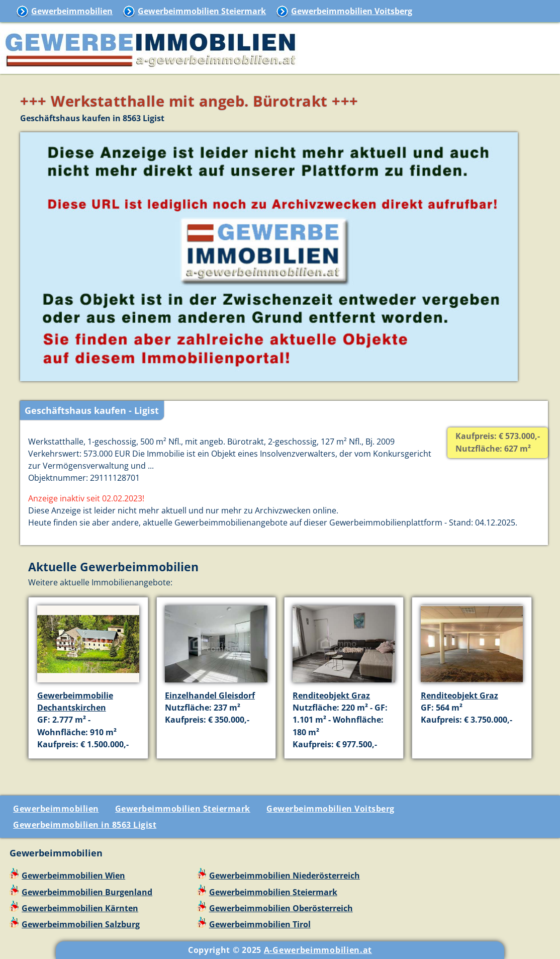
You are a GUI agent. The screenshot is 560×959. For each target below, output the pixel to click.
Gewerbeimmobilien (72, 11)
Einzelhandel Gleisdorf (210, 695)
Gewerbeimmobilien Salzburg (81, 924)
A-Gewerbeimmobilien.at (318, 950)
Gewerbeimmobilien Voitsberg (352, 11)
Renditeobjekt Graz (331, 695)
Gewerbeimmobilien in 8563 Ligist (85, 825)
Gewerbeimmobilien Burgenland (87, 892)
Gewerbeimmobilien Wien (73, 876)
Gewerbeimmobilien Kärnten (80, 908)
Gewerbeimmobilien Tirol (260, 924)
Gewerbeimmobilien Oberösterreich (281, 908)
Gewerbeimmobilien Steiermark (202, 11)
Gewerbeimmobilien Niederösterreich (285, 876)
